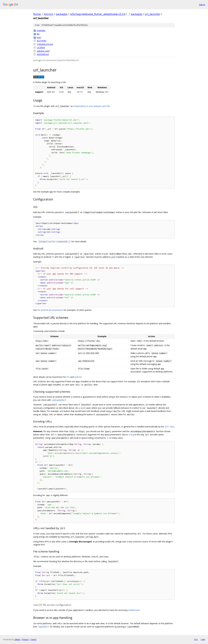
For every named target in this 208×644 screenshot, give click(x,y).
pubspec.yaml (43, 51)
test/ (39, 37)
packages (62, 14)
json (203, 639)
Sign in (202, 5)
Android (78, 377)
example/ (41, 30)
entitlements (134, 610)
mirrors (49, 14)
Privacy (25, 639)
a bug (131, 435)
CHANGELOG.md (45, 44)
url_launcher (153, 14)
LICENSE (41, 48)
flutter (37, 14)
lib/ (38, 34)
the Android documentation (50, 310)
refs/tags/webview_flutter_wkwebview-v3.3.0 (98, 14)
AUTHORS (42, 41)
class (169, 427)
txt (196, 639)
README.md (43, 54)
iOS (68, 377)
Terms (33, 639)
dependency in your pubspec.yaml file (92, 106)
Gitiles (17, 639)
